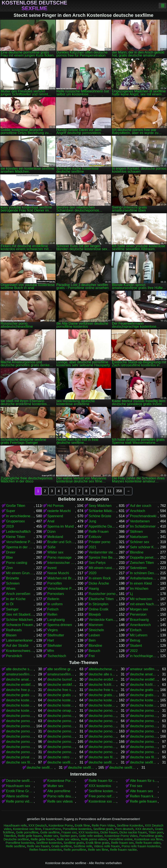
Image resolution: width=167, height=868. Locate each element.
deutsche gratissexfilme (144, 695)
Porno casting (17, 563)
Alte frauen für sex (144, 781)
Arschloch (138, 511)
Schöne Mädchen (19, 620)
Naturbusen (139, 537)
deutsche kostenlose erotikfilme (20, 700)
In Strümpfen (99, 604)
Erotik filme (82, 825)
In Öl (10, 604)
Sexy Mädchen (100, 506)
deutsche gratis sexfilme (61, 695)
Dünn (51, 532)
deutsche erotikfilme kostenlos (20, 685)
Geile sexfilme (50, 832)
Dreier (11, 552)
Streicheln (96, 630)
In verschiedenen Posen (20, 516)
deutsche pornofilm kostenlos (61, 721)
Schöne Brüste (100, 516)
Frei (92, 656)
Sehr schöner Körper (144, 547)
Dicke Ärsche (99, 583)
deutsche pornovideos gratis (103, 752)
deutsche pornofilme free (103, 721)
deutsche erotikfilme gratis (144, 679)
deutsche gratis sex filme (20, 695)
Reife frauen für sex (103, 781)
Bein (92, 640)
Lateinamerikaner (19, 640)
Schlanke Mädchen (103, 511)
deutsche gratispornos (103, 695)
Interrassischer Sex (61, 563)
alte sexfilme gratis (61, 669)
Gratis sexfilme (61, 846)
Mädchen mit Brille (61, 578)
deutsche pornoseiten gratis (20, 752)
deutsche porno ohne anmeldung (144, 711)
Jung (92, 521)
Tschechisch (57, 656)
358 (119, 491)
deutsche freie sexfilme (103, 690)
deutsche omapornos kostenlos (61, 711)
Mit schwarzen (141, 599)
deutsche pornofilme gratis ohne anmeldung (144, 726)
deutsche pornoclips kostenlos (144, 716)
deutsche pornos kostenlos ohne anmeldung (61, 747)
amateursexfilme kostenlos (61, 674)
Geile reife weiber (91, 836)
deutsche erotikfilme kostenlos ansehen (61, 685)
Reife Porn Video (103, 825)
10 (101, 491)
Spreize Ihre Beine (103, 557)
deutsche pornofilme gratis (20, 726)
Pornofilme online (121, 839)
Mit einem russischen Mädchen (103, 568)
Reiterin (53, 599)
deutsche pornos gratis (61, 742)
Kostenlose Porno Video (61, 781)
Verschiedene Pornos (20, 542)
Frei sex (136, 786)
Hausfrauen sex (18, 786)
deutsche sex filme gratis (144, 757)
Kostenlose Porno (61, 825)
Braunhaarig (139, 620)
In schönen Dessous (144, 573)
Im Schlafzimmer (143, 526)
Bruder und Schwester (61, 542)
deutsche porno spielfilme (61, 716)
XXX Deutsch (38, 825)
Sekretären (138, 568)
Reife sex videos (60, 801)
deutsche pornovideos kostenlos (144, 752)
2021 (93, 547)
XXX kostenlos (100, 786)
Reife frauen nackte (123, 850)
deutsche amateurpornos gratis (20, 679)
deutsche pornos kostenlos (103, 742)
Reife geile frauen (143, 801)
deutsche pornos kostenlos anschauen (144, 742)
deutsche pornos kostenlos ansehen (20, 747)
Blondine (137, 552)
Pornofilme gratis (151, 836)
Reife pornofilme (75, 850)
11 (110, 491)
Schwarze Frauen (19, 625)
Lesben (94, 635)
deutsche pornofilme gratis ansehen (103, 726)
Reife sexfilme (15, 846)
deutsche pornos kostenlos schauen (103, 747)
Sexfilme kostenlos (103, 791)
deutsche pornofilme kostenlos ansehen (20, 736)
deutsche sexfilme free (144, 762)
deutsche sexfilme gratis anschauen (123, 768)
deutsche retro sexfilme (61, 757)
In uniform (55, 604)
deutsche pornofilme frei (144, 721)
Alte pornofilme (59, 791)
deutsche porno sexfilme (20, 716)
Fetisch (53, 609)
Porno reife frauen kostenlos (141, 846)
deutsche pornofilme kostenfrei (61, 731)
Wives (11, 589)
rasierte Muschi (59, 511)
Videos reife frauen (107, 846)
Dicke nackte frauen (133, 832)
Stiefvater (55, 646)
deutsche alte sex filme (103, 674)
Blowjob (95, 614)
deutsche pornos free (144, 736)
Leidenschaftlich (18, 532)
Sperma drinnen (60, 625)
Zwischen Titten (142, 563)
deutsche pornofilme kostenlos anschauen (144, 731)
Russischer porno (102, 594)
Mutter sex (55, 786)
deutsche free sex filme (61, 690)
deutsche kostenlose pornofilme (103, 700)
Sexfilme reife (83, 846)
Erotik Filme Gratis (20, 791)
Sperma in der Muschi (20, 547)
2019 (10, 526)
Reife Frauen (99, 532)
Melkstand (55, 537)
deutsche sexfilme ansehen (103, 762)
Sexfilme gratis (103, 829)
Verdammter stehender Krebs (103, 552)
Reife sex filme (98, 850)
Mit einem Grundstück (20, 573)
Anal (51, 521)
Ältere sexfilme (17, 796)
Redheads (14, 630)
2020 (93, 573)
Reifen (52, 614)
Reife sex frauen (38, 846)
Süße (51, 547)
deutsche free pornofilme (20, 690)
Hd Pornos (56, 506)
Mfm (51, 651)
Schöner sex (140, 542)
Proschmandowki (143, 516)
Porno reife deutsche (61, 796)
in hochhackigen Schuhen (144, 656)
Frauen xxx (69, 832)
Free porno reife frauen (103, 796)
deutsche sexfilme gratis (82, 768)
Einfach (136, 630)
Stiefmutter (56, 635)
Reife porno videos (20, 801)
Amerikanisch (140, 625)
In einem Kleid (141, 583)
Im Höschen (139, 589)
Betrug (135, 640)
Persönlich (14, 656)
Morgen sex (139, 609)
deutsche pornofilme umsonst (103, 736)
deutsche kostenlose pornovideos (20, 705)
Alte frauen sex (141, 791)
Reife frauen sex (122, 843)
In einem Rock (100, 578)
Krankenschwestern (20, 651)
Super (11, 511)
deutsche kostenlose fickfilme (61, 700)
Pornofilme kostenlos (77, 829)
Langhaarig (56, 620)
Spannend (55, 516)
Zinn (9, 568)
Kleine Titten (15, 537)
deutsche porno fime (103, 711)
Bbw (9, 557)
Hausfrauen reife (15, 825)
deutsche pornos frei (20, 742)
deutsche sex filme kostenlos (20, 762)
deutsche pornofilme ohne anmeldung (61, 736)
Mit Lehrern (139, 635)
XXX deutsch (144, 829)
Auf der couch (141, 506)
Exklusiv (95, 537)
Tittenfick (10, 836)
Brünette (12, 578)
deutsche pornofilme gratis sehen (20, 731)
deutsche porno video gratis (103, 716)
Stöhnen (136, 532)
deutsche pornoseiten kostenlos (61, 752)
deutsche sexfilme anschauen (61, 762)
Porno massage (59, 557)
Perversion (138, 614)
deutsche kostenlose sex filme (61, 705)
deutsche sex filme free (103, 757)
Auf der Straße (17, 646)
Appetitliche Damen (103, 526)
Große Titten (16, 506)
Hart (51, 640)
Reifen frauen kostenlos (144, 796)
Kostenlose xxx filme (103, 801)
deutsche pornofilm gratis (20, 721)
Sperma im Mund (60, 526)
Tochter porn (68, 836)
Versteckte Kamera (103, 620)
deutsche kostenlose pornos (144, 700)
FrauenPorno (52, 829)
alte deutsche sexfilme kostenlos (20, 669)
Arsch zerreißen (18, 594)
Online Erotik (99, 609)
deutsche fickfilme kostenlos (144, 685)
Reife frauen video (148, 843)
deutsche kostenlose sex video (103, 705)
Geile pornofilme (27, 832)
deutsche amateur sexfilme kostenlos (144, 674)
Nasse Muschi (58, 573)
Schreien (13, 583)
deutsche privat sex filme (20, 757)
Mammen (96, 625)
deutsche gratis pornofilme (144, 690)
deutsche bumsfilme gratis (61, 679)
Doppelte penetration (144, 557)
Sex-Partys (97, 563)
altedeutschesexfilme (103, 669)
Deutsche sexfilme (20, 781)
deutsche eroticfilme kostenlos (103, 679)
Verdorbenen (140, 521)
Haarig (94, 589)
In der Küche (16, 599)
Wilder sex (55, 552)
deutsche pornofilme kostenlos (103, 731)
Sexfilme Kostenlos (130, 825)
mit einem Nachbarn (144, 604)
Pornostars (56, 594)
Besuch (94, 651)
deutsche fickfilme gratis (103, 685)
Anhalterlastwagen (144, 578)
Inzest (52, 568)
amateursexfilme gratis (20, 674)
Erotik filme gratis (97, 843)
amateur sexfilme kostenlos (144, 669)
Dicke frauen (109, 832)
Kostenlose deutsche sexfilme (34, 6)
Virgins (53, 630)
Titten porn (156, 832)
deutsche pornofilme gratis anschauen (61, 726)
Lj (131, 594)
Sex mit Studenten (20, 614)
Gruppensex (15, 521)
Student (136, 646)
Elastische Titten (101, 599)
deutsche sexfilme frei (41, 768)
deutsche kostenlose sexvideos (20, 711)
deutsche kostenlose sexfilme (144, 705)
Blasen (11, 635)
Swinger (12, 609)
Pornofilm (55, 583)
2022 (134, 651)
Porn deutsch (124, 829)
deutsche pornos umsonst (144, 747)
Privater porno (100, 542)
